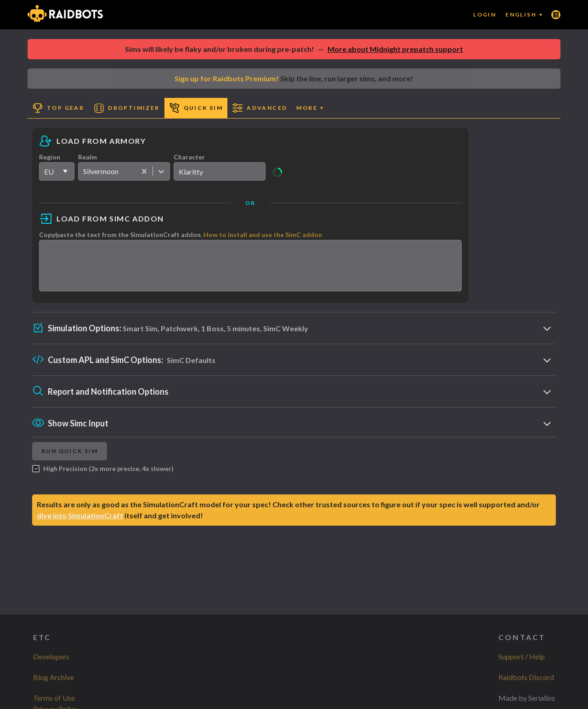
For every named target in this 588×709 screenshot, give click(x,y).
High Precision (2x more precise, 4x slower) (103, 477)
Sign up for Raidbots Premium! (227, 78)
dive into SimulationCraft (80, 524)
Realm (88, 157)
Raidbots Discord (526, 677)
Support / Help (522, 656)
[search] (220, 171)
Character (189, 157)
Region (50, 157)
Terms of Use (54, 698)
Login (485, 14)
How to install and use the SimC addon (263, 235)
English (524, 14)
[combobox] (84, 171)
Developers (51, 656)
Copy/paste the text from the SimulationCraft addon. (181, 235)
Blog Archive (54, 677)
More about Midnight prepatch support (395, 49)
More (310, 108)
